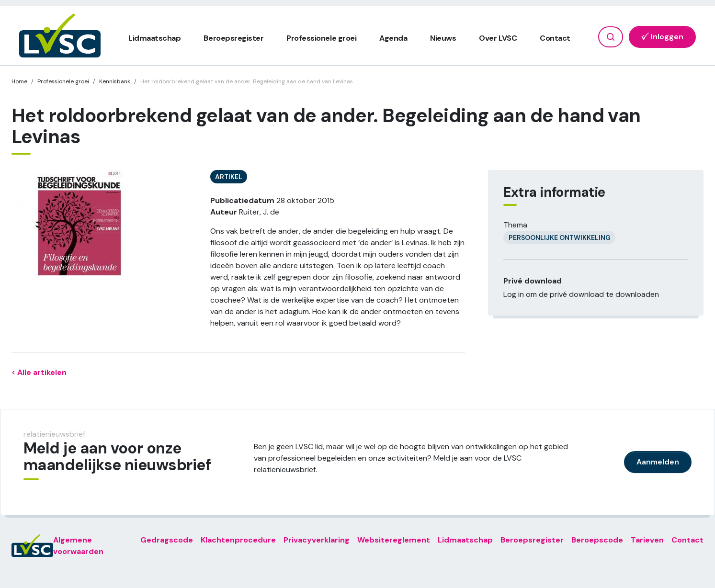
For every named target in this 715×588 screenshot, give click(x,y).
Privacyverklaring (317, 540)
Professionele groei (321, 38)
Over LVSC (498, 38)
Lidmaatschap (154, 38)
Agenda (393, 38)
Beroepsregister (233, 38)
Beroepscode (597, 540)
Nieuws (443, 38)
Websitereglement (394, 540)
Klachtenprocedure (238, 540)
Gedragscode (167, 540)
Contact (555, 38)
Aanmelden (658, 462)
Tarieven (647, 540)
